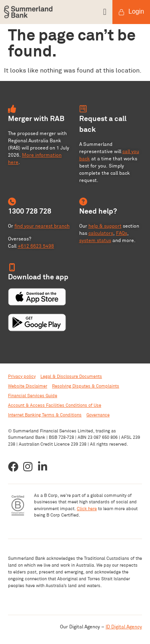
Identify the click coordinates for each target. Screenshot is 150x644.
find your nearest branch (42, 226)
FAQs (122, 233)
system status (95, 240)
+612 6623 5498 (36, 246)
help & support (105, 226)
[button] (93, 12)
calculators (101, 233)
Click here (87, 509)
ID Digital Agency (124, 627)
